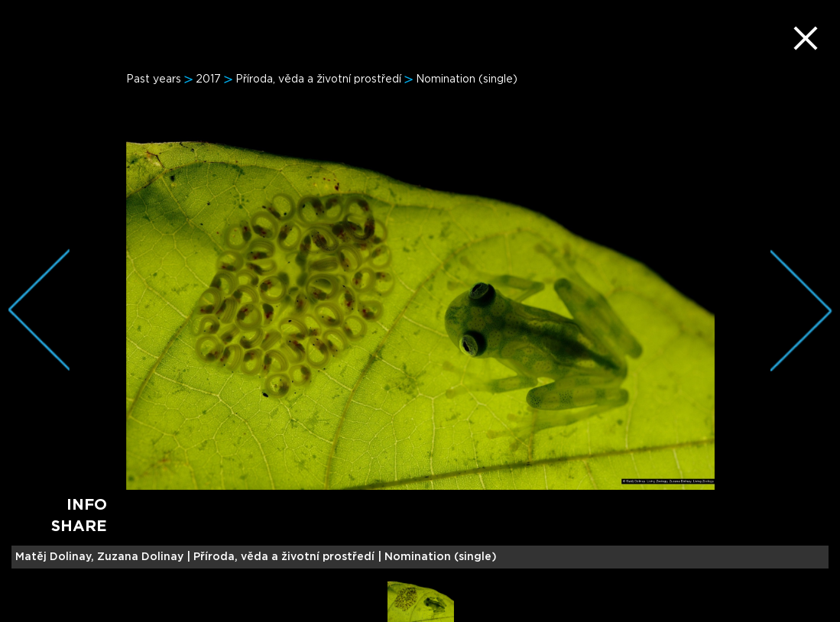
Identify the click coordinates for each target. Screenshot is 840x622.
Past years (154, 79)
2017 (208, 79)
